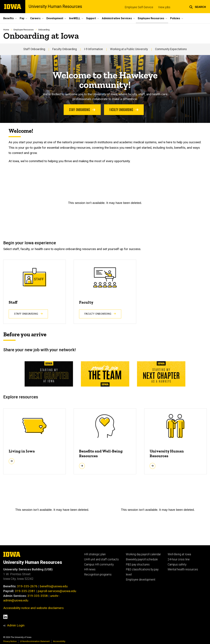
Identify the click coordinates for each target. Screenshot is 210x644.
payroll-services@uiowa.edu (57, 591)
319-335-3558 (38, 596)
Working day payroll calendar (143, 554)
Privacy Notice (10, 641)
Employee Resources (24, 30)
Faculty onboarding (124, 109)
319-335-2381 (25, 591)
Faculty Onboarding (65, 49)
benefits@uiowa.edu (54, 586)
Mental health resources (183, 569)
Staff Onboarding (34, 49)
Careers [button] (35, 18)
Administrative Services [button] (117, 18)
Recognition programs (98, 575)
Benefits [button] (9, 18)
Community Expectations (171, 49)
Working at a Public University (129, 49)
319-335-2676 (27, 586)
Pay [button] (22, 18)
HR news (90, 569)
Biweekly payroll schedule (142, 559)
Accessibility (59, 641)
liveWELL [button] (75, 18)
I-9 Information (93, 49)
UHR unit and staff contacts (101, 559)
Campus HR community (99, 564)
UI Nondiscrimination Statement (35, 641)
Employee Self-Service (139, 7)
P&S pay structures (138, 564)
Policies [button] (175, 18)
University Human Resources (55, 7)
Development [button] (55, 18)
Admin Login (16, 625)
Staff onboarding (82, 109)
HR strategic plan (95, 554)
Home (6, 30)
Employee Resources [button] (151, 18)
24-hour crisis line (179, 559)
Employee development (141, 580)
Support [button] (91, 18)
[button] (198, 7)
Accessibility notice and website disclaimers (33, 608)
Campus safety (177, 564)
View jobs (164, 7)
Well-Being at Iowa (179, 554)
